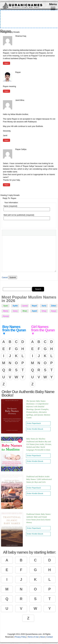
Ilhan (25, 311)
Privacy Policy (20, 637)
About (42, 637)
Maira (5, 311)
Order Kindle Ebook (35, 429)
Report (6, 63)
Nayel (34, 306)
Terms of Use (33, 637)
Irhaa (44, 311)
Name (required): (11, 206)
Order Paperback (34, 423)
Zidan (54, 306)
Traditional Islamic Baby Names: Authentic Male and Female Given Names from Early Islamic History (39, 518)
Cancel (5, 277)
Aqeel (34, 311)
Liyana (25, 306)
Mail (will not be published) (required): (19, 215)
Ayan (6, 306)
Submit (13, 277)
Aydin (15, 306)
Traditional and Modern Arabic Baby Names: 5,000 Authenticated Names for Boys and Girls (39, 479)
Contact (50, 637)
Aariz (44, 306)
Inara (15, 311)
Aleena (6, 316)
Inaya (54, 311)
